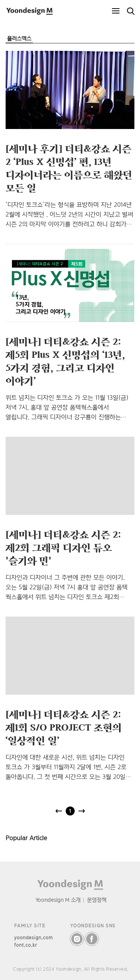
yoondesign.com (34, 938)
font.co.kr (26, 945)
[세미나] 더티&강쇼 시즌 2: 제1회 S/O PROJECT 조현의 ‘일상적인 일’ (64, 727)
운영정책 (97, 900)
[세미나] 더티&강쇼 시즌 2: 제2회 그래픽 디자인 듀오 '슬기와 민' (63, 547)
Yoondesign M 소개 (58, 900)
